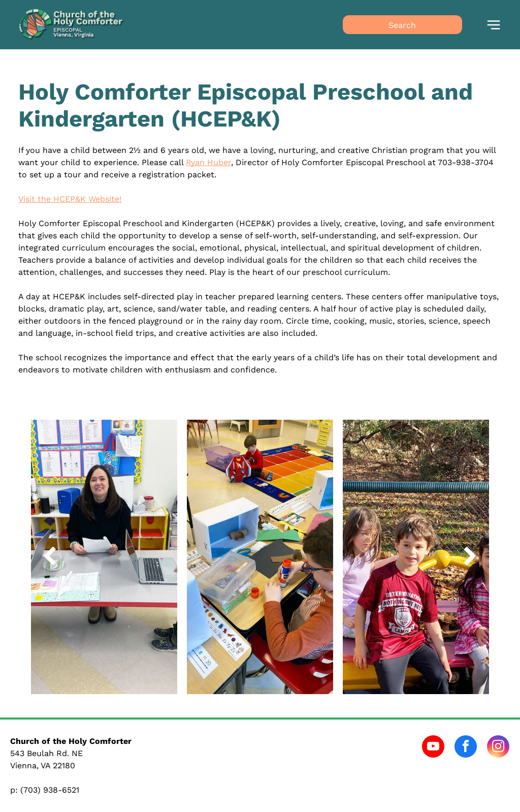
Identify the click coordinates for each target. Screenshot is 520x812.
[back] (50, 557)
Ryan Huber (208, 162)
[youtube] (433, 748)
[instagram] (498, 748)
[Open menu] (494, 25)
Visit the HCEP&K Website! (70, 199)
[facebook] (466, 748)
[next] (470, 557)
